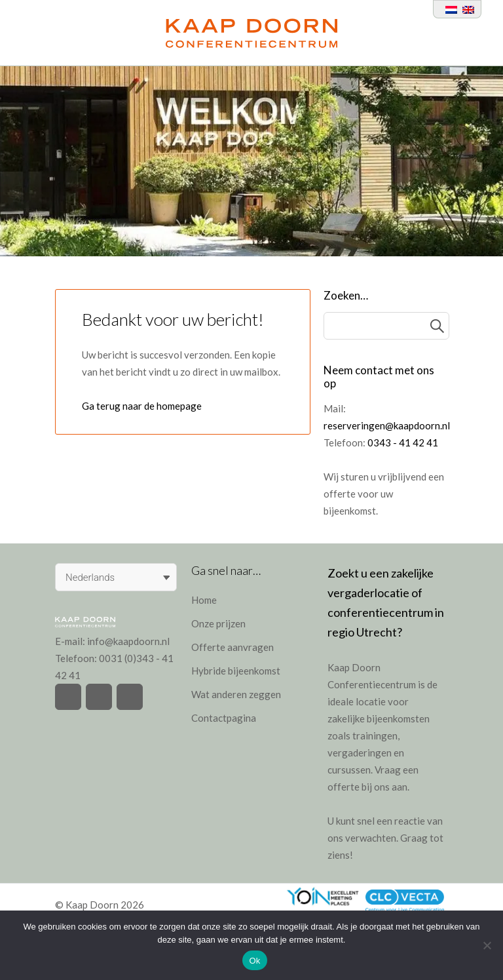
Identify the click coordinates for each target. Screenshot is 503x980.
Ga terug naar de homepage (142, 406)
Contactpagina (224, 718)
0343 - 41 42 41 (403, 442)
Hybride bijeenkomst (236, 671)
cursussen (349, 770)
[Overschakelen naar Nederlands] (449, 9)
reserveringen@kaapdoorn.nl (387, 425)
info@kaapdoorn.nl (128, 641)
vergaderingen (360, 753)
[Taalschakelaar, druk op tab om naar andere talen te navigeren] (116, 577)
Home (204, 600)
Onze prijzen (218, 623)
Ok (254, 961)
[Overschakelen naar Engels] (466, 9)
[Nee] (487, 945)
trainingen (375, 735)
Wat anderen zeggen (236, 694)
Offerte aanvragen (233, 647)
